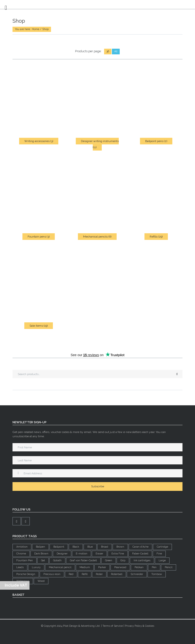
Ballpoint (59, 547)
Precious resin (52, 574)
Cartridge (162, 547)
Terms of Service (113, 626)
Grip (123, 560)
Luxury (36, 567)
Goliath (57, 560)
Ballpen (40, 547)
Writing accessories (39, 141)
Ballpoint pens (156, 141)
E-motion (82, 554)
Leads (20, 567)
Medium (85, 567)
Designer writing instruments (100, 144)
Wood (41, 581)
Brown (120, 547)
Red (71, 574)
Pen (154, 567)
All (116, 51)
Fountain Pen (25, 560)
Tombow (157, 574)
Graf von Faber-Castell (83, 560)
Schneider (137, 574)
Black (76, 547)
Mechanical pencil (60, 567)
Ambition (22, 547)
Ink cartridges (142, 560)
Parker (102, 567)
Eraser (99, 554)
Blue (90, 547)
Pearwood (120, 567)
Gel (43, 560)
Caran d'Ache (140, 547)
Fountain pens (39, 237)
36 (108, 51)
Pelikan (139, 567)
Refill (85, 574)
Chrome (21, 554)
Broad (105, 547)
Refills (156, 237)
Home (36, 29)
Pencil (169, 567)
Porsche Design (26, 574)
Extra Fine (118, 554)
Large (162, 560)
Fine (159, 554)
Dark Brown (41, 554)
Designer (62, 554)
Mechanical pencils (97, 237)
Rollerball (117, 574)
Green (109, 560)
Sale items (39, 326)
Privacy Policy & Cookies (140, 626)
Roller (99, 574)
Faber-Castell (140, 554)
